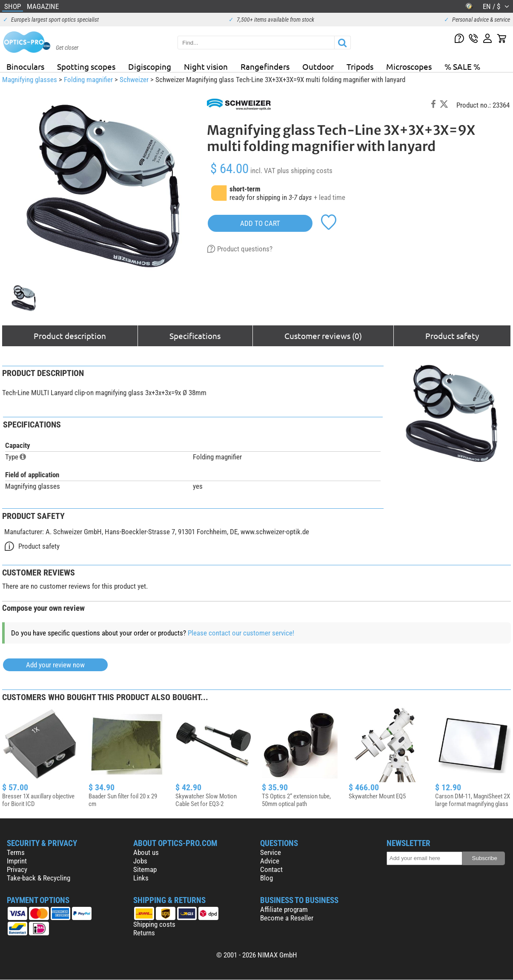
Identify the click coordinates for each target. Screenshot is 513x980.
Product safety (452, 336)
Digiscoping (150, 66)
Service (271, 852)
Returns (144, 933)
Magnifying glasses (30, 80)
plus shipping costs (305, 171)
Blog (267, 878)
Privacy (17, 869)
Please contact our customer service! (241, 633)
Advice (270, 861)
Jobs (140, 861)
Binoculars (25, 66)
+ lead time (330, 197)
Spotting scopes (86, 66)
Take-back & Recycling (39, 878)
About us (146, 852)
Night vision (206, 66)
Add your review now (55, 665)
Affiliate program (284, 909)
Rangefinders (265, 66)
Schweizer (134, 80)
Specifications (195, 336)
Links (141, 878)
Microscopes (409, 66)
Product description (70, 336)
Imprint (17, 861)
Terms (16, 852)
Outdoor (318, 66)
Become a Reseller (287, 918)
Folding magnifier (88, 80)
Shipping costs (154, 924)
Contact (271, 869)
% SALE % (462, 66)
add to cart (260, 223)
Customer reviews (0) (323, 336)
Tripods (360, 66)
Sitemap (145, 869)
